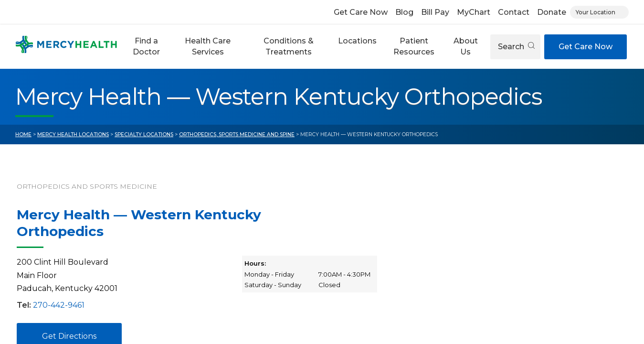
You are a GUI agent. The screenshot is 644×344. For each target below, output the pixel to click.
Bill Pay (435, 12)
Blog (404, 12)
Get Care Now (361, 12)
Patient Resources (414, 46)
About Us (466, 46)
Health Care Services (208, 46)
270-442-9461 (59, 305)
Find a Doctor (146, 46)
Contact (514, 12)
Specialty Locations (144, 134)
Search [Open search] (516, 47)
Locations (357, 41)
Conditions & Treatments (289, 46)
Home (23, 134)
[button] (146, 47)
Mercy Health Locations (73, 134)
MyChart (474, 12)
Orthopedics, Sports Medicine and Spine (237, 134)
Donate (552, 12)
